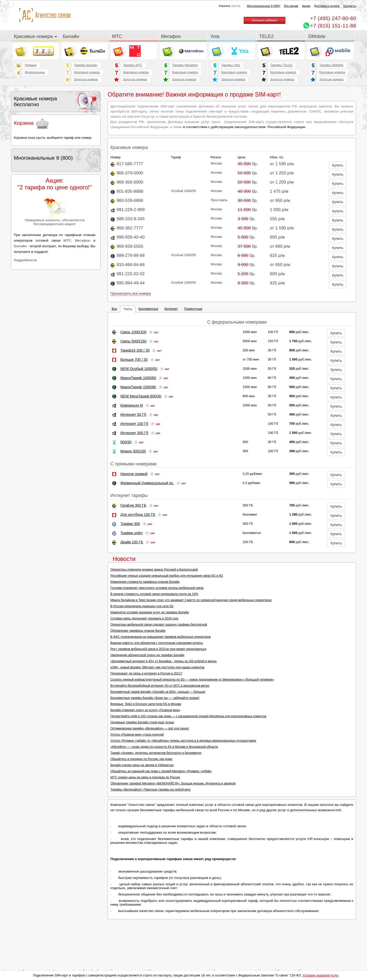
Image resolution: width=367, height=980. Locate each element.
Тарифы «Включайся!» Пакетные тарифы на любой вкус (150, 790)
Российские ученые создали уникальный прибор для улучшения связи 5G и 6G (167, 576)
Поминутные (193, 309)
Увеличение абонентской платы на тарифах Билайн (147, 655)
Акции (306, 6)
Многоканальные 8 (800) (264, 6)
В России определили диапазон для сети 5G (142, 606)
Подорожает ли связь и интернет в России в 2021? (146, 673)
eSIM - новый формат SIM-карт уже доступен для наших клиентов (157, 667)
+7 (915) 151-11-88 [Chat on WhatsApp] (333, 26)
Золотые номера (86, 79)
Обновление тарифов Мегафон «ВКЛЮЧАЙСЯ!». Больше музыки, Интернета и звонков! (173, 783)
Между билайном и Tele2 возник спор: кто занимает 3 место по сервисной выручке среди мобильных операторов (191, 600)
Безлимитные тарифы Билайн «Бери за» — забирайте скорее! (155, 698)
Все (114, 309)
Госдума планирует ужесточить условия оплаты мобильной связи (157, 588)
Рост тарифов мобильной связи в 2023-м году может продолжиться (158, 649)
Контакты (350, 6)
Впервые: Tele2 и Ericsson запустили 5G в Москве (146, 704)
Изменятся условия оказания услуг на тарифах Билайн (150, 612)
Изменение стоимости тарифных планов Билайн (145, 582)
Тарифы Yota (231, 65)
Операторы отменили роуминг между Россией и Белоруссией (154, 570)
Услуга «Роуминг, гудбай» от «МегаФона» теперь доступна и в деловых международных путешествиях (183, 741)
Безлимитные (148, 309)
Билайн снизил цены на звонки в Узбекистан (142, 765)
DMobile (317, 36)
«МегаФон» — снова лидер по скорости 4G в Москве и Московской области (164, 747)
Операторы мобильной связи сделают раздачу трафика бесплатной (159, 625)
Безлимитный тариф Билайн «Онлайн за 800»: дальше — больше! (158, 692)
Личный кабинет (265, 20)
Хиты (128, 309)
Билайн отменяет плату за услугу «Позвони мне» (145, 710)
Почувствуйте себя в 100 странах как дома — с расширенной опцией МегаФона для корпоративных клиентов (188, 716)
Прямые (31, 65)
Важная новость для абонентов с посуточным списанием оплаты (156, 643)
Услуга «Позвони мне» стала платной (137, 735)
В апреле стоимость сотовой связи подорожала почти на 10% (154, 594)
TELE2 (266, 36)
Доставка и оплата (327, 6)
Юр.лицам (291, 6)
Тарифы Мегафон (185, 65)
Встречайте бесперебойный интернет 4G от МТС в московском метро (160, 686)
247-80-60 (333, 18)
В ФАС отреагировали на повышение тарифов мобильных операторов (160, 637)
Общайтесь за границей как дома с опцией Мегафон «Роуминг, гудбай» (161, 771)
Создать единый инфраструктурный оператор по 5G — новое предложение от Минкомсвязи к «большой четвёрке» (192, 680)
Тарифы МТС (133, 65)
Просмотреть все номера (131, 293)
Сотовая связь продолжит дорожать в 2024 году (144, 618)
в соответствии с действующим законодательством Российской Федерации (244, 127)
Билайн (71, 36)
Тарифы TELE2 (281, 65)
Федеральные (35, 72)
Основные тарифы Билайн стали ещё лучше (142, 722)
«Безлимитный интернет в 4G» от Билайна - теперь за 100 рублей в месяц (163, 661)
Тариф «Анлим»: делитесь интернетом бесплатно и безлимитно (156, 753)
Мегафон (171, 36)
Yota (215, 36)
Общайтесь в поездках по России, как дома (141, 759)
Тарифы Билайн (86, 65)
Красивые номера (35, 36)
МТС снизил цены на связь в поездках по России (145, 777)
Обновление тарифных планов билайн (138, 631)
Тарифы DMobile (331, 65)
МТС (117, 36)
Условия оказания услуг (320, 975)
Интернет (171, 309)
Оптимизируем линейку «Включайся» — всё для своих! (150, 728)
